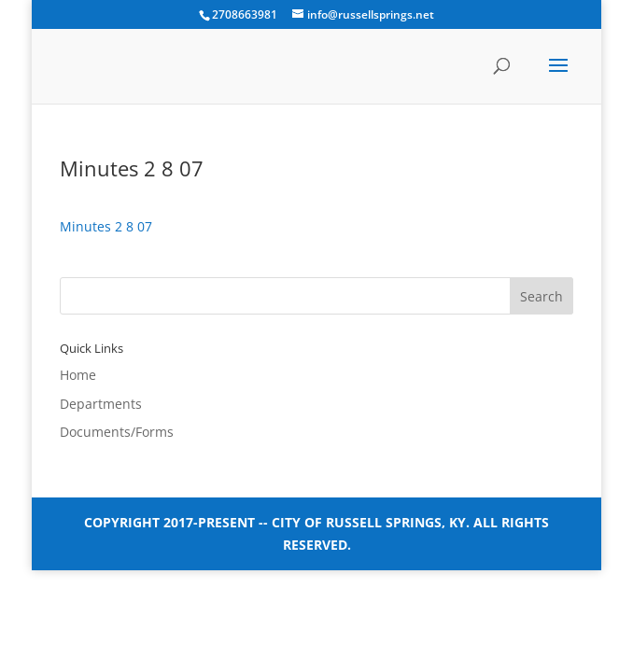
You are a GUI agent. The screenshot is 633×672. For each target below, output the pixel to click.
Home (78, 375)
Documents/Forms (117, 432)
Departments (101, 404)
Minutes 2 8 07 (106, 226)
